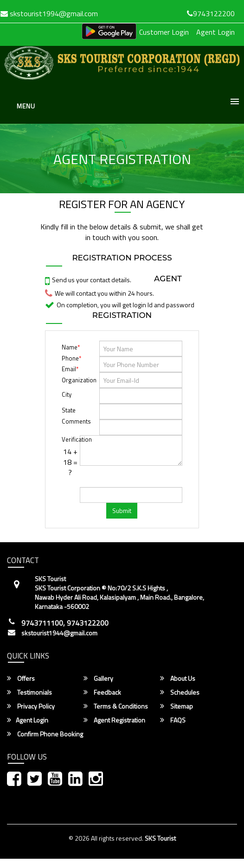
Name (71, 347)
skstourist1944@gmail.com (59, 633)
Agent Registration (114, 720)
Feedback (102, 692)
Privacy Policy (31, 706)
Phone (71, 358)
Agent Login (215, 32)
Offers (21, 678)
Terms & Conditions (116, 706)
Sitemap (177, 706)
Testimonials (29, 692)
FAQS (173, 720)
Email (70, 369)
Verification (70, 439)
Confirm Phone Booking (45, 734)
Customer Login (164, 32)
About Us (178, 678)
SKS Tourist (160, 838)
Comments (70, 421)
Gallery (98, 678)
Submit (122, 510)
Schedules (180, 692)
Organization (79, 380)
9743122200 (211, 13)
